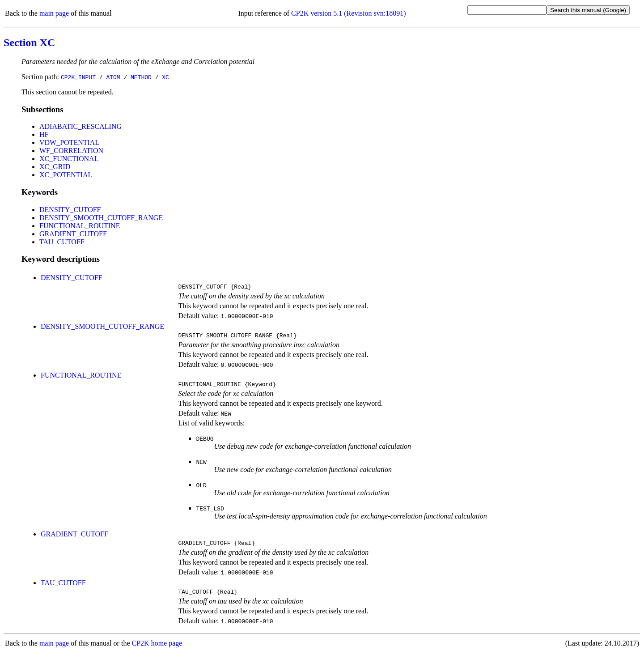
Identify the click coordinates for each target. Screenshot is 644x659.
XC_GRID (55, 167)
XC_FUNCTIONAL (69, 159)
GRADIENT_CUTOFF (73, 234)
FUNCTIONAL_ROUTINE (80, 226)
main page (54, 13)
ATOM (113, 77)
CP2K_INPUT (78, 77)
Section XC (29, 43)
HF (44, 134)
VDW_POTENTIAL (69, 142)
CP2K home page (157, 650)
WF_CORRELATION (71, 151)
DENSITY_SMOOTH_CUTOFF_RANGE (101, 218)
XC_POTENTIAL (66, 175)
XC (165, 77)
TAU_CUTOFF (62, 242)
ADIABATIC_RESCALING (80, 126)
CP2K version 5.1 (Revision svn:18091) (348, 13)
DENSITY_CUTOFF (70, 210)
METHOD (141, 77)
